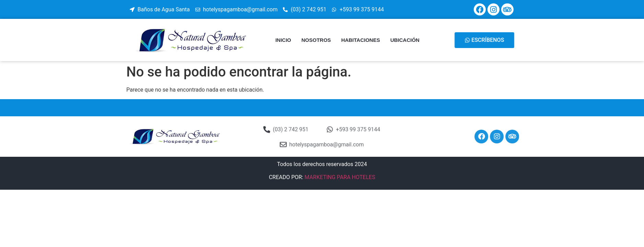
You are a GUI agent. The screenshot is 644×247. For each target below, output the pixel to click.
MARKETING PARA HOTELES (340, 177)
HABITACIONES (361, 40)
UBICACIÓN (405, 40)
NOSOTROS (316, 40)
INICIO (283, 40)
